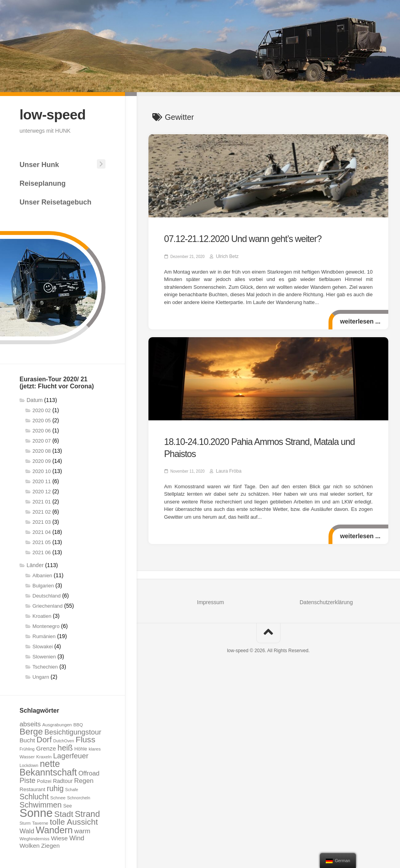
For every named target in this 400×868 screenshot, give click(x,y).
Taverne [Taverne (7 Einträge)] (40, 822)
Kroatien (42, 615)
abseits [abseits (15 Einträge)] (30, 723)
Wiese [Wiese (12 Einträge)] (59, 837)
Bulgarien (43, 585)
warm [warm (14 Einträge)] (82, 830)
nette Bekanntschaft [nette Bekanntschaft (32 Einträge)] (48, 767)
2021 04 (42, 531)
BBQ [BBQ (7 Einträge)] (78, 724)
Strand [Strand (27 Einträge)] (87, 813)
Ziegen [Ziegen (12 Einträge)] (50, 845)
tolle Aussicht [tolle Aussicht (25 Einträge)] (74, 821)
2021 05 (42, 542)
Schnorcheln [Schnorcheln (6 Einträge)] (79, 797)
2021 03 (42, 521)
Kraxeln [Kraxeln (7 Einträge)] (44, 756)
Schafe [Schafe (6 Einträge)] (72, 789)
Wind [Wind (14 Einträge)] (77, 837)
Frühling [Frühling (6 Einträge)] (27, 748)
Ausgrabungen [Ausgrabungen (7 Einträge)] (57, 724)
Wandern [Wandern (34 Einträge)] (54, 829)
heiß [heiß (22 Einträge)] (65, 747)
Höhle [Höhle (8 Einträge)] (81, 748)
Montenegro (46, 625)
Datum (35, 399)
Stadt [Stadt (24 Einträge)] (64, 813)
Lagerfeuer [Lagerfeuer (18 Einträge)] (71, 755)
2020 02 (42, 410)
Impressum (210, 587)
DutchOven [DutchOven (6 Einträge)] (63, 740)
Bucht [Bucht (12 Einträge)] (27, 739)
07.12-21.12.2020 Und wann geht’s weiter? (231, 238)
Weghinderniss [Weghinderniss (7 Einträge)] (34, 838)
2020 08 (42, 450)
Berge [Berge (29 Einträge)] (31, 731)
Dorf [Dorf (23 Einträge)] (44, 739)
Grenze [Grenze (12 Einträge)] (46, 748)
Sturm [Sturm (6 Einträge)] (25, 822)
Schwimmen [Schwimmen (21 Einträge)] (41, 804)
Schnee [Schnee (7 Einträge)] (58, 797)
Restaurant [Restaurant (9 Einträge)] (32, 789)
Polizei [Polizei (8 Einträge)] (44, 781)
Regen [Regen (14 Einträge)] (84, 780)
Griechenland (47, 605)
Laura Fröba (227, 455)
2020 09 (42, 460)
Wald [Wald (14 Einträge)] (27, 830)
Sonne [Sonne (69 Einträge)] (36, 812)
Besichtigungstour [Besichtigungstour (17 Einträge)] (73, 731)
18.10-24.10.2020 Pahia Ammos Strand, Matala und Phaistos (259, 439)
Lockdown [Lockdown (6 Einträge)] (29, 765)
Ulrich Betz (225, 254)
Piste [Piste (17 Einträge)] (28, 780)
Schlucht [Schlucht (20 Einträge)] (34, 796)
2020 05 (42, 420)
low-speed (55, 114)
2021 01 (42, 501)
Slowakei (43, 646)
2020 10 (42, 470)
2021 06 (42, 552)
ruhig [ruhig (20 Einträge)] (55, 788)
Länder (35, 564)
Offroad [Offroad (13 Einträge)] (89, 772)
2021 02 (42, 511)
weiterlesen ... (359, 319)
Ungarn (41, 676)
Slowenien (44, 656)
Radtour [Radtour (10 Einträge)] (63, 780)
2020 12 (42, 491)
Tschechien (45, 666)
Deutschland (46, 595)
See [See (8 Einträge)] (68, 805)
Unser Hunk (39, 164)
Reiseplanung (43, 183)
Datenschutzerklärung (326, 587)
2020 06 (42, 430)
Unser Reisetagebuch (55, 201)
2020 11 (42, 481)
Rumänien (44, 636)
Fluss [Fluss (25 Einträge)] (86, 739)
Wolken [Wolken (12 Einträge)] (29, 845)
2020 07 (42, 440)
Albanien (42, 575)
